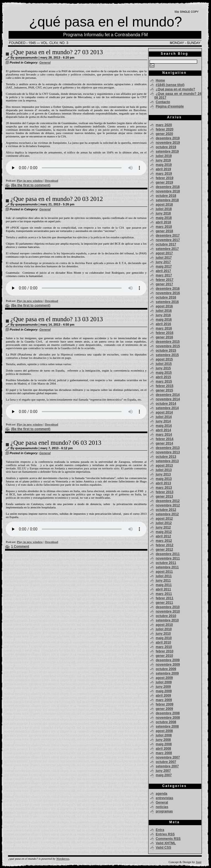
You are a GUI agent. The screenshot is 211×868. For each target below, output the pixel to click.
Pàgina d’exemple (170, 106)
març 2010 (164, 647)
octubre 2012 (166, 510)
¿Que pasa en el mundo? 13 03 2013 (57, 319)
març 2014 (164, 435)
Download (52, 181)
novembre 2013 (168, 452)
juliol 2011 (164, 576)
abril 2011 (163, 589)
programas (164, 811)
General (45, 62)
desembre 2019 (168, 138)
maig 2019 (164, 165)
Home (160, 80)
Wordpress (63, 859)
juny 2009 (163, 687)
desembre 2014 (168, 395)
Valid (166, 843)
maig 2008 (164, 744)
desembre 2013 (168, 448)
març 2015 (164, 381)
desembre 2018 (168, 187)
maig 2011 (164, 585)
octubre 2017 (166, 244)
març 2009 (164, 700)
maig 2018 (164, 218)
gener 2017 (164, 284)
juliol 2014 (164, 417)
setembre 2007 (167, 766)
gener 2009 (164, 709)
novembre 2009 (168, 665)
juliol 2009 (164, 682)
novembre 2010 (168, 611)
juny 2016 (163, 315)
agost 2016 (164, 306)
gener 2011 (164, 603)
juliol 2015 (164, 364)
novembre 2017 (168, 240)
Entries (165, 834)
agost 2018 (164, 205)
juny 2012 (163, 527)
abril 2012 (163, 536)
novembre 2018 (168, 191)
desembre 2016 (168, 289)
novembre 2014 (168, 399)
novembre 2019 (168, 143)
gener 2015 (164, 390)
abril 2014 (163, 430)
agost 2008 (164, 731)
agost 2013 (164, 466)
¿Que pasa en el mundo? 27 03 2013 (57, 52)
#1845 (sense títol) (170, 85)
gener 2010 (164, 656)
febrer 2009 (165, 704)
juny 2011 (163, 581)
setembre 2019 (167, 151)
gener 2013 (164, 496)
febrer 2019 (165, 178)
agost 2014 (164, 412)
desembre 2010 (168, 607)
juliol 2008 (164, 735)
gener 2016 (164, 337)
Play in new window (30, 181)
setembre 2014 (167, 408)
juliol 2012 (164, 523)
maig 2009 (164, 691)
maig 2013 (164, 479)
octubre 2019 (166, 147)
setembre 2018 (167, 200)
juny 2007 (163, 771)
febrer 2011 (165, 598)
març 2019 (164, 174)
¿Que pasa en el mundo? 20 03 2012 (57, 199)
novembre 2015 (168, 346)
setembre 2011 (167, 567)
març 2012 (164, 541)
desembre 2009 (168, 660)
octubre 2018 (166, 196)
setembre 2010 (167, 620)
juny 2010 (163, 634)
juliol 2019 (164, 156)
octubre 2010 (166, 616)
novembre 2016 (168, 293)
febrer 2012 (165, 545)
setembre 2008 (167, 726)
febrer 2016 (165, 333)
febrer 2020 (165, 129)
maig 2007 (164, 775)
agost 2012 (164, 519)
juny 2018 (163, 213)
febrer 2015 (165, 386)
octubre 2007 (166, 762)
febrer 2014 (165, 439)
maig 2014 (164, 426)
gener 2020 (164, 134)
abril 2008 (163, 749)
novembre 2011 (168, 558)
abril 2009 (163, 696)
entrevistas (164, 798)
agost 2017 (164, 253)
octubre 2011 (166, 563)
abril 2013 (163, 483)
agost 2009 (164, 678)
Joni (199, 862)
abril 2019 (163, 169)
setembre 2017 (167, 249)
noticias (162, 807)
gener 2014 (164, 443)
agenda (161, 794)
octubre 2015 (166, 351)
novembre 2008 (168, 718)
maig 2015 (164, 373)
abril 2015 (163, 377)
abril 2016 (163, 324)
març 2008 (164, 753)
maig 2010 (164, 638)
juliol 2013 (164, 470)
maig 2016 (164, 320)
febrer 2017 (165, 280)
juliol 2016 (164, 311)
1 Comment (20, 547)
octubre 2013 (166, 457)
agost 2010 (164, 625)
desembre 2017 (168, 236)
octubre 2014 (166, 404)
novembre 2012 (168, 505)
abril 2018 (163, 222)
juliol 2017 (164, 258)
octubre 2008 (166, 722)
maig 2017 (164, 266)
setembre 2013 (167, 461)
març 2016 (164, 328)
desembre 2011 (168, 554)
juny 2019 (163, 160)
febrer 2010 (165, 651)
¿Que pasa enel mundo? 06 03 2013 (56, 443)
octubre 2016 (166, 297)
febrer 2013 (165, 492)
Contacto (163, 102)
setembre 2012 (167, 514)
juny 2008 (163, 740)
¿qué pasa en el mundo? (105, 22)
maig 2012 (164, 532)
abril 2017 (163, 271)
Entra (160, 830)
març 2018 (164, 227)
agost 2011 (164, 572)
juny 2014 (163, 421)
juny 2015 (163, 368)
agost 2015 (164, 359)
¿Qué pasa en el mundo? (175, 89)
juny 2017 (163, 262)
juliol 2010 (164, 629)
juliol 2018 (164, 209)
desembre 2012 (168, 501)
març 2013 (164, 488)
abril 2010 (163, 642)
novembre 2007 (168, 757)
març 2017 (164, 275)
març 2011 (164, 594)
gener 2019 (164, 182)
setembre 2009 (167, 673)
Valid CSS (163, 848)
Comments (168, 839)
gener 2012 (164, 550)
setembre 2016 (167, 302)
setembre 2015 (167, 355)
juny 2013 (163, 474)
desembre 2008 (168, 713)
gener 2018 (164, 231)
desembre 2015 (168, 342)
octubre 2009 (166, 669)
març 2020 (164, 125)
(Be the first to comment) (31, 185)
